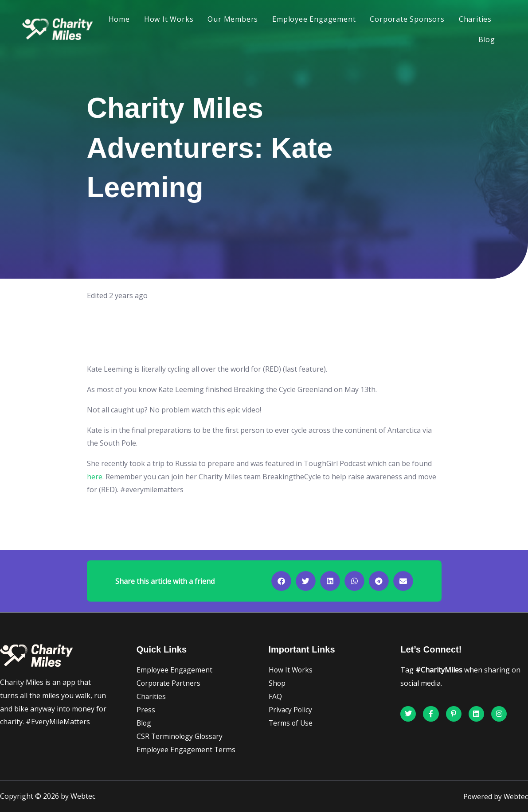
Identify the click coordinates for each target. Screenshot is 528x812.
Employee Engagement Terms (187, 750)
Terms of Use (291, 723)
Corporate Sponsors (407, 19)
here (95, 477)
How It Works (169, 19)
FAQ (275, 696)
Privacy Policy (291, 710)
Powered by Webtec (495, 796)
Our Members (233, 19)
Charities (475, 19)
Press (146, 710)
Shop (277, 683)
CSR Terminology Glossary (181, 736)
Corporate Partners (169, 683)
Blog (487, 39)
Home (119, 19)
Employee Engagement (314, 19)
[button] (281, 581)
